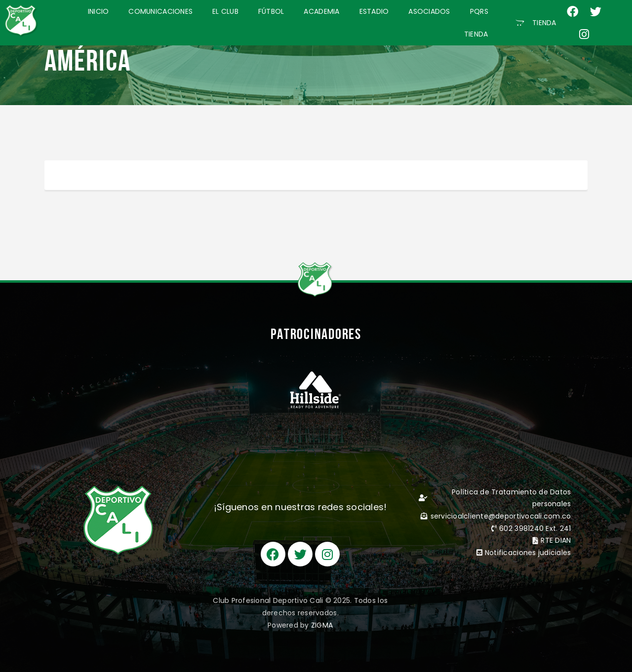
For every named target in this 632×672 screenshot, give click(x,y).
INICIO (99, 11)
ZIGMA (322, 625)
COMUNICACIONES (160, 11)
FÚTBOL (271, 11)
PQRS (479, 11)
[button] (536, 23)
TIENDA (476, 34)
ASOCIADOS (429, 11)
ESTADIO (374, 11)
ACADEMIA (321, 11)
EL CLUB (225, 11)
